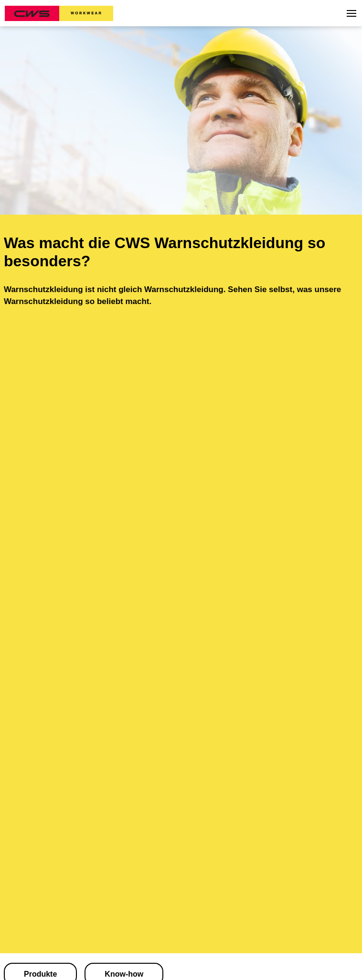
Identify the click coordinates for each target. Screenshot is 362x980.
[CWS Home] (59, 13)
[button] (351, 13)
